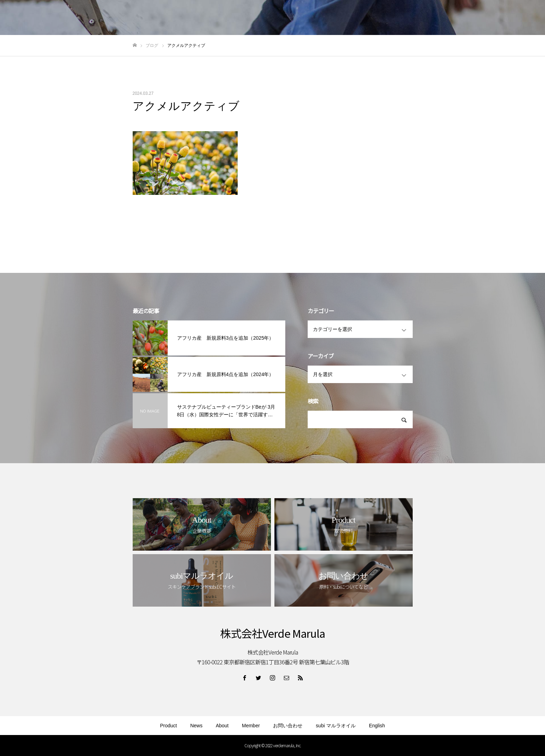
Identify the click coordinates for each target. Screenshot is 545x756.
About (222, 726)
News (196, 726)
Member (251, 726)
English (377, 726)
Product (168, 726)
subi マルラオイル (336, 726)
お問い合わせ (288, 726)
